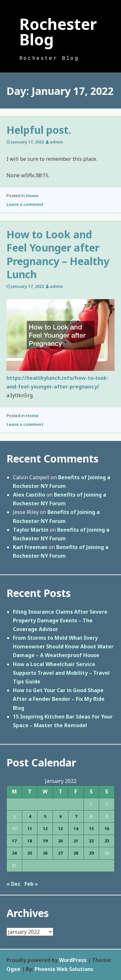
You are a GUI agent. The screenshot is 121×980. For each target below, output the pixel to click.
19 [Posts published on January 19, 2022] (45, 841)
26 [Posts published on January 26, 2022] (45, 853)
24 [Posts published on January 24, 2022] (14, 853)
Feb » (31, 884)
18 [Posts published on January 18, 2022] (30, 841)
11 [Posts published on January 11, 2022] (30, 829)
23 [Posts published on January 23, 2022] (107, 841)
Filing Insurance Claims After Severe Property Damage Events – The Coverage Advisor (60, 620)
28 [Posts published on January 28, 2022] (76, 853)
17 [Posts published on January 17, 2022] (14, 841)
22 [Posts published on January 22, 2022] (91, 841)
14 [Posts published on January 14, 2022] (76, 829)
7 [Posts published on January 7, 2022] (76, 816)
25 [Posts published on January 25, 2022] (30, 853)
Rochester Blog (58, 32)
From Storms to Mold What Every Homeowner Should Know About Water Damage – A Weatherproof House (63, 646)
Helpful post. (39, 130)
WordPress (73, 960)
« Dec (14, 884)
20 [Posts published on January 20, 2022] (60, 841)
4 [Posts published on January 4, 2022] (30, 816)
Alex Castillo (29, 495)
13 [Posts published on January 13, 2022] (60, 829)
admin (56, 142)
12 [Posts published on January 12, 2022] (45, 829)
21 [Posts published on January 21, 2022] (76, 841)
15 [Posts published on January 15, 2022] (91, 829)
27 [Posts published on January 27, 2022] (60, 853)
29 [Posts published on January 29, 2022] (91, 853)
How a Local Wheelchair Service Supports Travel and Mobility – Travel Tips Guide (61, 673)
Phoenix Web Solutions (64, 969)
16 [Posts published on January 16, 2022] (107, 829)
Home (32, 196)
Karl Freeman (30, 547)
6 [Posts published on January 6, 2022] (60, 816)
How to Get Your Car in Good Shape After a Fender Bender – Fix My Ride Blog (59, 699)
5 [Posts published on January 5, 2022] (45, 816)
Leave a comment (25, 204)
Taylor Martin (31, 530)
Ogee (13, 969)
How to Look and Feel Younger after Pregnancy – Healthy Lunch (58, 254)
